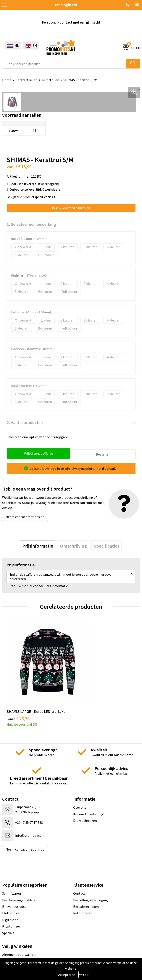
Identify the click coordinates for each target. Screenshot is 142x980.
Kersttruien (50, 80)
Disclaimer (10, 950)
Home (7, 80)
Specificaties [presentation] (106, 545)
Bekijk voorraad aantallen (71, 208)
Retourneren (83, 889)
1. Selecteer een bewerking (31, 224)
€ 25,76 (18, 694)
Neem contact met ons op (25, 516)
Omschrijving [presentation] (73, 545)
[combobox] (64, 64)
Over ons (80, 783)
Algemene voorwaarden (20, 930)
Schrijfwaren (11, 869)
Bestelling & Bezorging (90, 876)
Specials (8, 909)
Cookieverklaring (15, 937)
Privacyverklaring (15, 943)
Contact (79, 869)
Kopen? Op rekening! (89, 790)
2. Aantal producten (25, 422)
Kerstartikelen (27, 80)
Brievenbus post (14, 882)
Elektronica (11, 889)
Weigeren (84, 974)
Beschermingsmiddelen (20, 876)
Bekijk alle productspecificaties (31, 197)
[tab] (38, 545)
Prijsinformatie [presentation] (38, 545)
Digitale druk (12, 896)
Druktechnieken (85, 796)
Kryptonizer (11, 902)
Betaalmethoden (86, 882)
